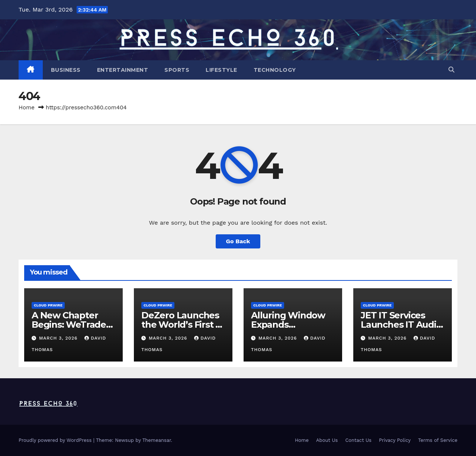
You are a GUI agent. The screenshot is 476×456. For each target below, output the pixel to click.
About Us (327, 440)
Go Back (238, 241)
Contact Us (358, 440)
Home (27, 107)
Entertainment (123, 70)
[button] (451, 70)
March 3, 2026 (59, 338)
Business (66, 70)
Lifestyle (221, 70)
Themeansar (157, 440)
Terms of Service (438, 440)
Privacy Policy (395, 440)
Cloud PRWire (48, 305)
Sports (177, 70)
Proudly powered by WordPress (56, 440)
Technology (275, 70)
